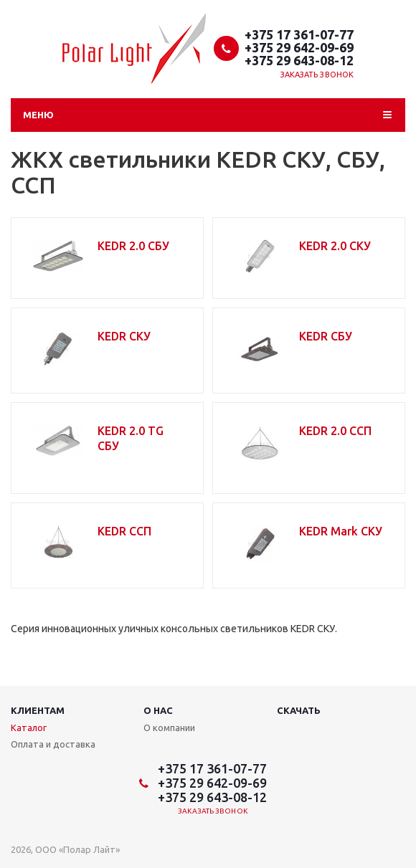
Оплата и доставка (53, 744)
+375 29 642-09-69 (299, 47)
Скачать (299, 710)
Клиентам (38, 710)
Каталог (29, 728)
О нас (158, 710)
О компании (169, 728)
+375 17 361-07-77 (299, 34)
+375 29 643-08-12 (299, 60)
